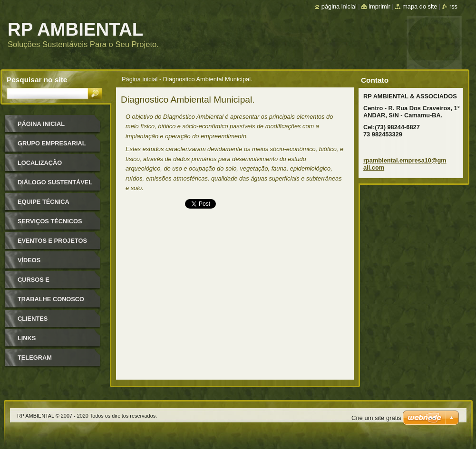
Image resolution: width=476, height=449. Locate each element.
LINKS (27, 338)
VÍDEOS (29, 260)
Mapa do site (420, 6)
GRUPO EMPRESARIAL (52, 143)
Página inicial (140, 79)
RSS (453, 6)
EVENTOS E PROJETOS (52, 241)
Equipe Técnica (44, 202)
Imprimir (379, 6)
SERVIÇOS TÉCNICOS (50, 221)
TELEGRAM (35, 358)
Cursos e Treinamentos (42, 283)
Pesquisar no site (37, 80)
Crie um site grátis (376, 418)
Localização (40, 163)
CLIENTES (33, 319)
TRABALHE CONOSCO (51, 299)
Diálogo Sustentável (55, 182)
